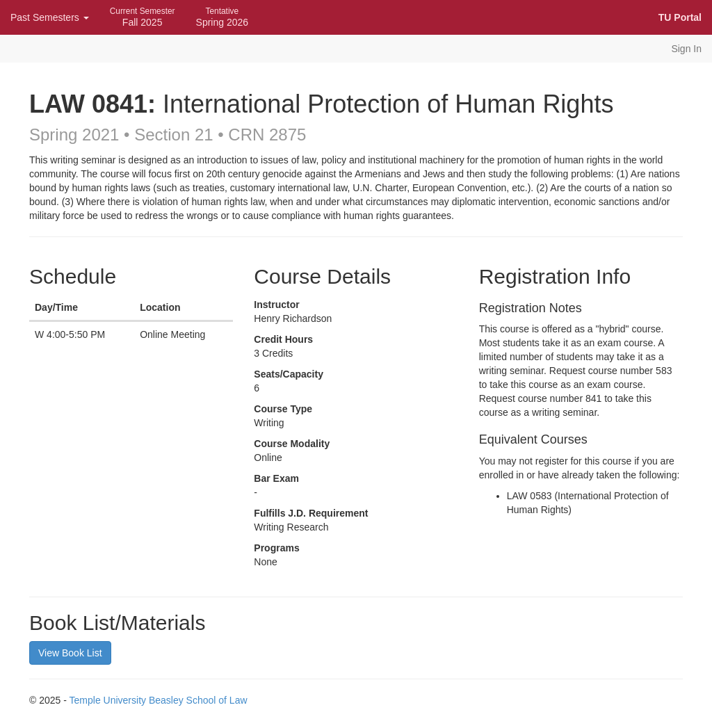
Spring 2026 (222, 17)
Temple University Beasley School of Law (159, 700)
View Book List (70, 653)
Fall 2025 (143, 17)
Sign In (686, 49)
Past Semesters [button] (50, 17)
